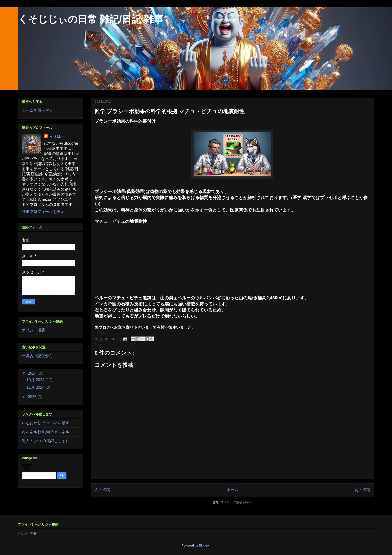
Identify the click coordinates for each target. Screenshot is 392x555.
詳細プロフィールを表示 (43, 212)
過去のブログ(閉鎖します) (45, 441)
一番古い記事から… (39, 356)
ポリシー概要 (33, 330)
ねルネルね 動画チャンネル (46, 432)
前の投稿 (362, 490)
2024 (33, 373)
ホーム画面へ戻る (37, 110)
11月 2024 (36, 387)
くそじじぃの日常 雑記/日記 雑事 (91, 19)
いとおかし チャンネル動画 (46, 423)
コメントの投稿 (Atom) (237, 502)
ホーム (232, 490)
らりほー (57, 136)
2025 (33, 397)
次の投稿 (102, 490)
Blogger (204, 545)
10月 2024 (36, 380)
